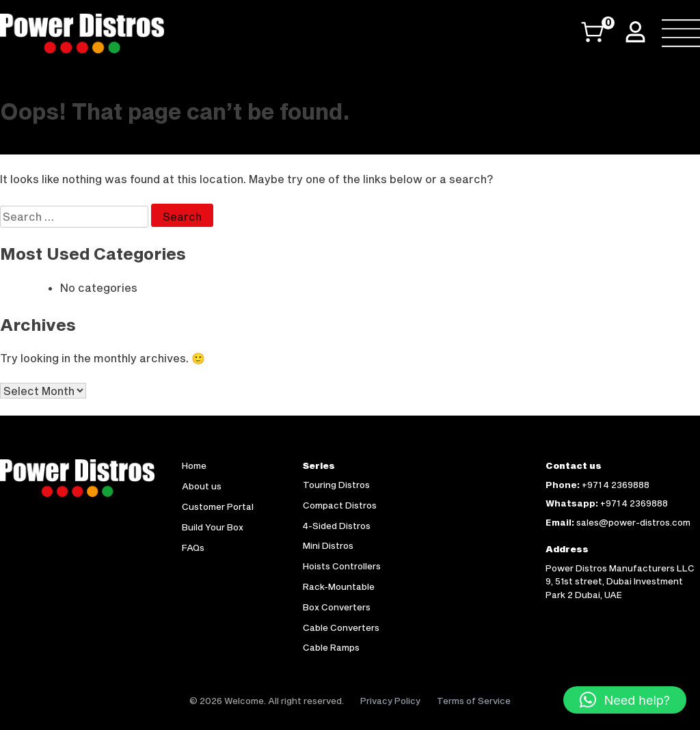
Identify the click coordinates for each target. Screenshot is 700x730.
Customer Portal (218, 506)
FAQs (193, 547)
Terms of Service (474, 701)
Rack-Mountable (339, 586)
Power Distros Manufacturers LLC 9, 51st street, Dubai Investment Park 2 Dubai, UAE (620, 581)
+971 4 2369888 (616, 485)
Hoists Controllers (342, 566)
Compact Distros (340, 505)
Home (194, 465)
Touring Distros (336, 485)
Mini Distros (328, 545)
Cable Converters (341, 627)
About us (202, 486)
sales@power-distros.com (633, 522)
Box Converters (337, 607)
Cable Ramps (331, 647)
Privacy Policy (390, 701)
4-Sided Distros (337, 526)
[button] (625, 700)
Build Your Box (213, 527)
